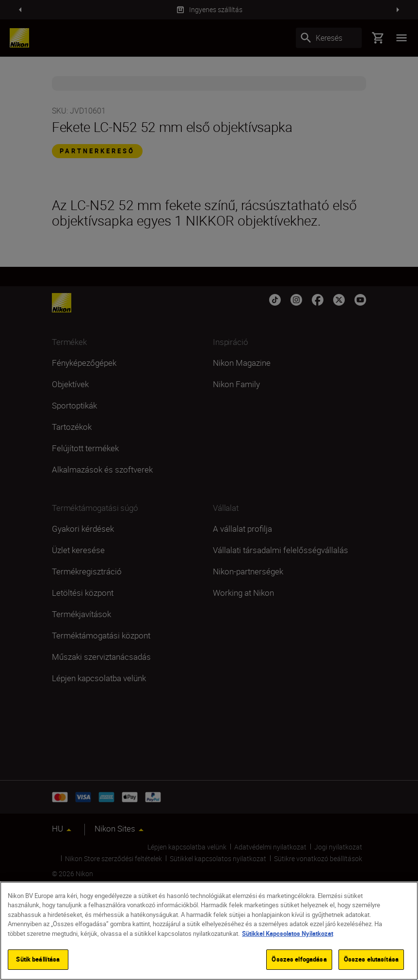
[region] (209, 931)
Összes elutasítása (371, 959)
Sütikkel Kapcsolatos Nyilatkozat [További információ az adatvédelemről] (288, 933)
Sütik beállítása (38, 959)
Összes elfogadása (299, 959)
